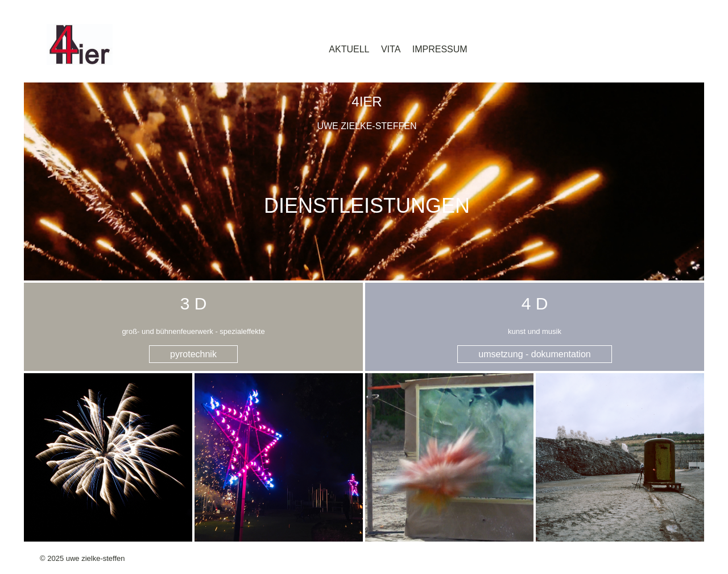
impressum (440, 49)
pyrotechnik (193, 354)
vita (391, 49)
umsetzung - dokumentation (534, 354)
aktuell (349, 49)
